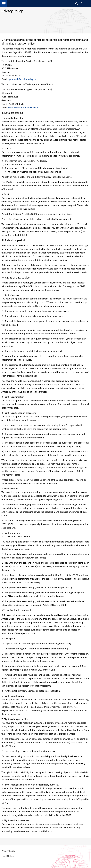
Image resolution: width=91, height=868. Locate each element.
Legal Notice (8, 856)
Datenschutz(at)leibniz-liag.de (24, 108)
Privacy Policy (8, 851)
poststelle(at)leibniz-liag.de (23, 79)
